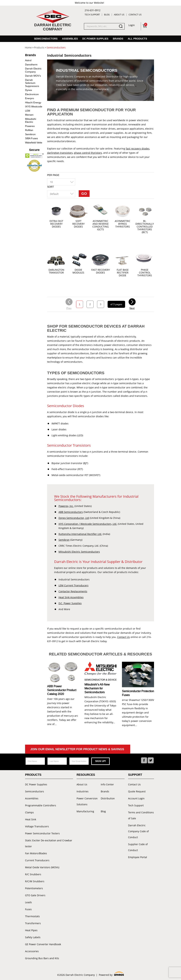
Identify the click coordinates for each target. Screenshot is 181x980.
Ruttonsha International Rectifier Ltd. (80, 534)
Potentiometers (34, 888)
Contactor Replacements (73, 591)
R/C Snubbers (33, 874)
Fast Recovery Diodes (101, 271)
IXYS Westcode (34, 106)
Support (135, 775)
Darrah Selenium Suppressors (32, 83)
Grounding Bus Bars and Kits (42, 958)
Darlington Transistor (56, 271)
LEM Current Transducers (74, 585)
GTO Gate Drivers (35, 895)
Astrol (28, 60)
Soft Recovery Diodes (78, 224)
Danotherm (31, 65)
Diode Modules (78, 271)
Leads (28, 902)
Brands (118, 39)
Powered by (111, 974)
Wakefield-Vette (34, 143)
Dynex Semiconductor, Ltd (74, 518)
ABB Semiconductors (71, 512)
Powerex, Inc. (66, 506)
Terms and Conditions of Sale (141, 815)
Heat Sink (31, 819)
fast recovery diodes (138, 149)
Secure (34, 150)
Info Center (107, 784)
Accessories (32, 951)
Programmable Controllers (41, 805)
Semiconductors (46, 39)
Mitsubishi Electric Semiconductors (79, 552)
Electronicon (32, 94)
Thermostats (32, 916)
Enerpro (30, 98)
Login (132, 25)
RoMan (29, 130)
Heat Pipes (31, 930)
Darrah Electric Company (33, 70)
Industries (83, 791)
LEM (28, 111)
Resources (86, 775)
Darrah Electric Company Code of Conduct (138, 831)
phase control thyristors (88, 153)
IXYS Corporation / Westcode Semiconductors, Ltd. (88, 524)
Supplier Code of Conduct (138, 847)
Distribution (108, 798)
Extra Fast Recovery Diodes (56, 224)
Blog (107, 15)
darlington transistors (60, 153)
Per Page (53, 175)
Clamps (29, 812)
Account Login (136, 798)
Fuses (28, 909)
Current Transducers (37, 860)
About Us (119, 15)
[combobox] (61, 182)
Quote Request (137, 791)
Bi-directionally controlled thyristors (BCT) (145, 227)
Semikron (64, 540)
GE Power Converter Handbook (43, 944)
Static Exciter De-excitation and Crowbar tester (49, 843)
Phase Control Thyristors (145, 273)
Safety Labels (33, 937)
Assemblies (70, 39)
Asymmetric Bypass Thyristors (123, 224)
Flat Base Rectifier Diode (123, 273)
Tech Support (92, 15)
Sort (51, 187)
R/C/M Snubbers (35, 881)
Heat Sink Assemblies (71, 597)
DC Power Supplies (95, 39)
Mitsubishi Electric (31, 120)
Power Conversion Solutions (87, 801)
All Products (137, 39)
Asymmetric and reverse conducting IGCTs (100, 225)
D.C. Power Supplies (70, 603)
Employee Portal (138, 857)
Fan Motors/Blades (36, 853)
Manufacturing (85, 811)
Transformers (33, 923)
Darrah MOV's (33, 76)
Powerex (30, 126)
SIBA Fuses (31, 138)
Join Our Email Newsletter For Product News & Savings (77, 749)
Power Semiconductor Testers (42, 833)
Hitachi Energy (33, 102)
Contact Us (135, 15)
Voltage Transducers (37, 826)
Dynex (29, 90)
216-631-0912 (93, 10)
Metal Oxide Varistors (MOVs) (42, 867)
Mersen (29, 115)
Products (33, 775)
